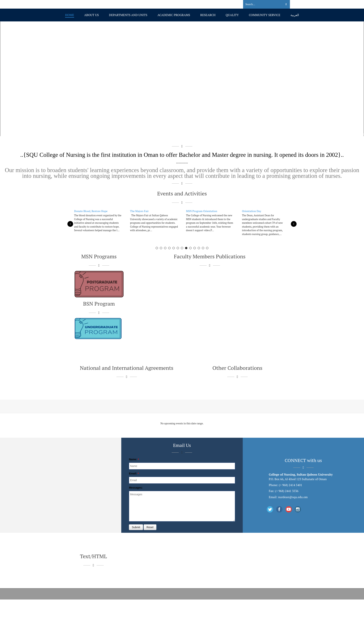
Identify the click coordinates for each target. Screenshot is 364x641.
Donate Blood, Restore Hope (91, 211)
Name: (133, 459)
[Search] (261, 4)
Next (294, 224)
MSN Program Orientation (202, 211)
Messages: (136, 488)
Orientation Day (252, 211)
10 (195, 248)
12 (203, 248)
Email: (133, 473)
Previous (70, 224)
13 (207, 248)
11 (199, 248)
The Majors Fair (139, 211)
